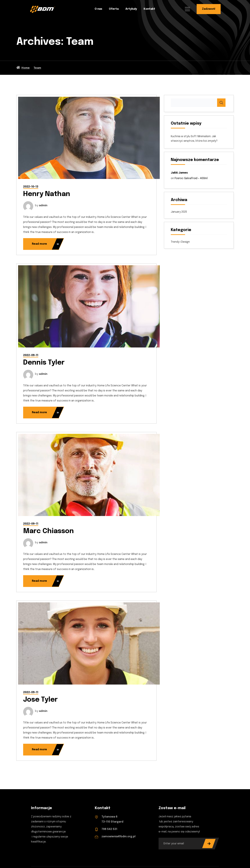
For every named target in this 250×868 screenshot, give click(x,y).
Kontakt (149, 9)
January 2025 (179, 212)
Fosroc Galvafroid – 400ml (191, 178)
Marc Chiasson (48, 531)
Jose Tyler (40, 700)
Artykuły (131, 9)
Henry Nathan (47, 194)
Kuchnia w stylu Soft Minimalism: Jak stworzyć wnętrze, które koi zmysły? (194, 139)
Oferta (114, 9)
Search (221, 103)
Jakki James (179, 173)
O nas (98, 9)
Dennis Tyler (44, 363)
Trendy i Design (180, 242)
